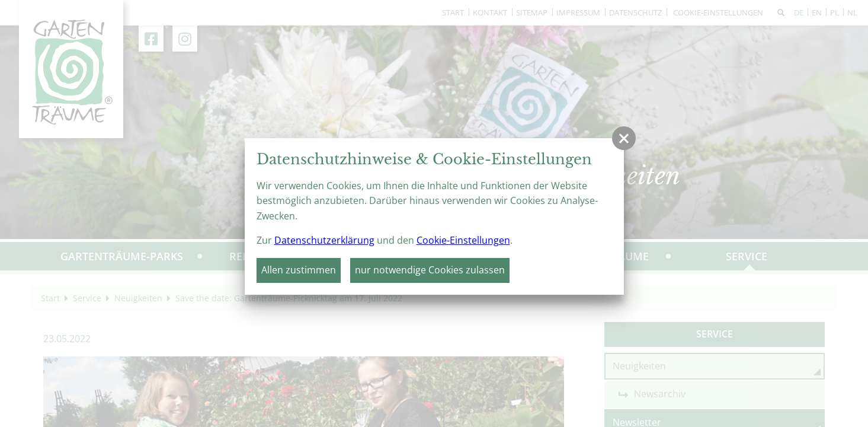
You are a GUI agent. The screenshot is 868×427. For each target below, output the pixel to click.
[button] (624, 138)
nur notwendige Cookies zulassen (430, 270)
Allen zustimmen (299, 270)
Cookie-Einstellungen (463, 240)
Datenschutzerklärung (324, 240)
